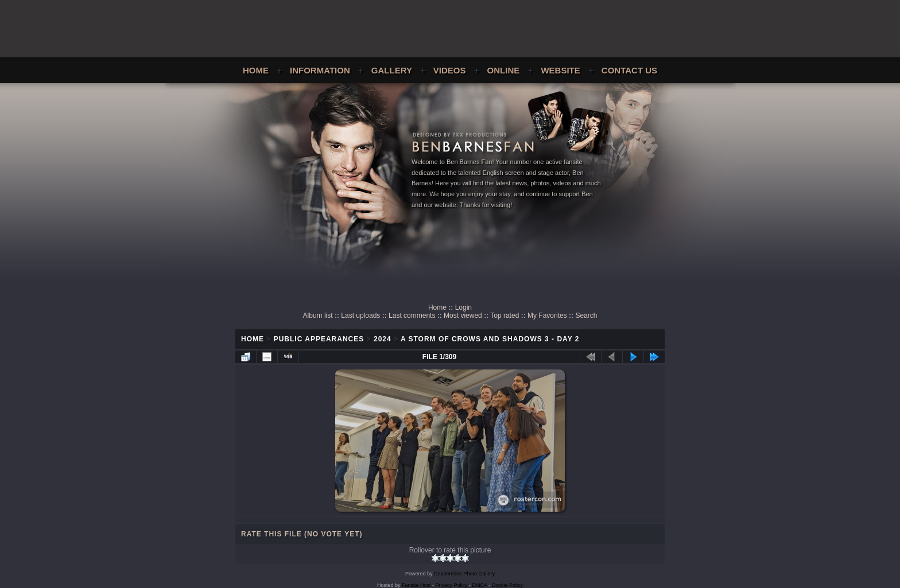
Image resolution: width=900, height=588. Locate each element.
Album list (318, 316)
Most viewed (463, 316)
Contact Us (629, 70)
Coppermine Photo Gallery (464, 574)
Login (463, 307)
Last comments (412, 316)
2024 (383, 339)
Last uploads (360, 316)
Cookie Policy (508, 585)
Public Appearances (319, 339)
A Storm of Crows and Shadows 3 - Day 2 (490, 339)
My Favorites (547, 316)
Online (504, 70)
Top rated (505, 316)
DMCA (480, 585)
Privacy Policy (452, 585)
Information (320, 70)
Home (256, 70)
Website (560, 70)
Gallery (392, 70)
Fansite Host (416, 585)
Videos (450, 70)
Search (586, 316)
